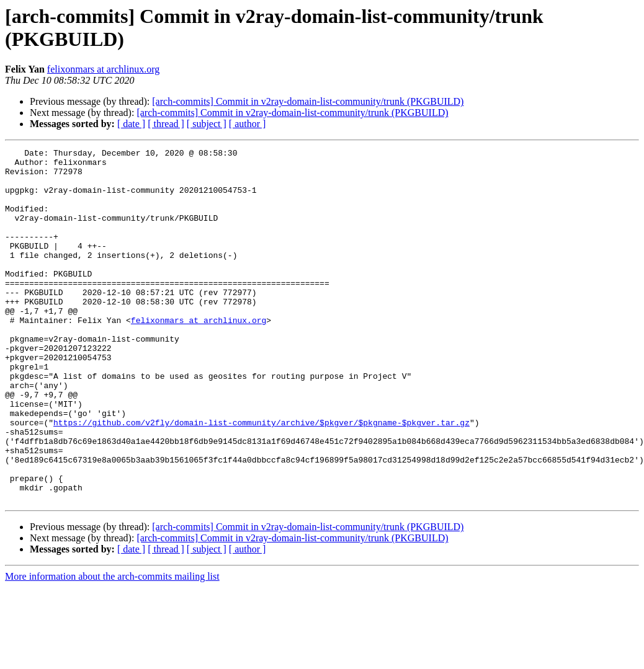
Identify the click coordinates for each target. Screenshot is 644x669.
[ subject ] (207, 124)
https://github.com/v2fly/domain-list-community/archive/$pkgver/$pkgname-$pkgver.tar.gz (262, 478)
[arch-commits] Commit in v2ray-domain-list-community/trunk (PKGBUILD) (308, 101)
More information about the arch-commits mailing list (112, 647)
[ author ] (248, 124)
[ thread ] (166, 124)
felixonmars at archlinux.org (103, 69)
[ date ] (131, 124)
